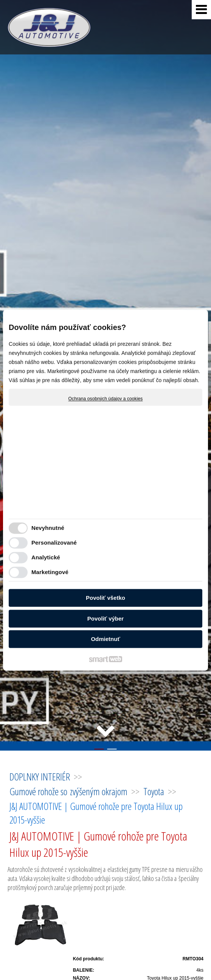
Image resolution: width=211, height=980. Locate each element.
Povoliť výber (105, 618)
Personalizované (54, 543)
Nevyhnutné (48, 528)
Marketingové (50, 572)
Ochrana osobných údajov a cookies (106, 399)
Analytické (46, 557)
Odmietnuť (105, 639)
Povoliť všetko (105, 598)
